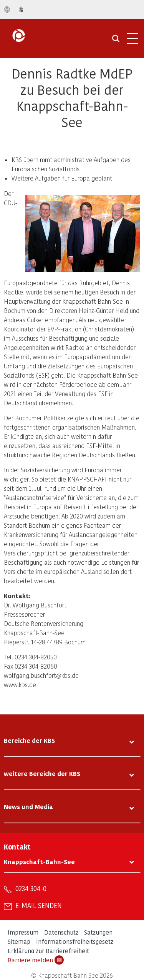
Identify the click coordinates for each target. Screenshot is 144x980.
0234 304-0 (31, 888)
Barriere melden (36, 960)
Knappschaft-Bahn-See (39, 862)
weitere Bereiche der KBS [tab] (42, 773)
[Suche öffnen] (116, 41)
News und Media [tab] (28, 807)
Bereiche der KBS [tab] (29, 740)
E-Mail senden (39, 905)
